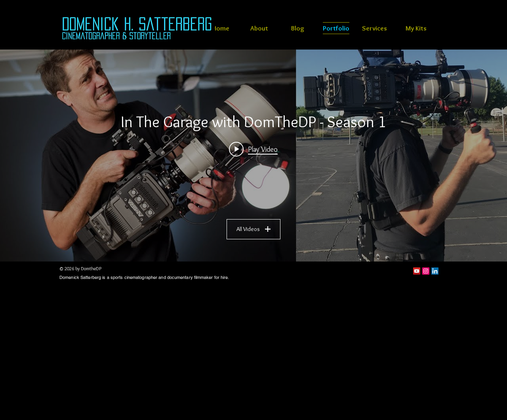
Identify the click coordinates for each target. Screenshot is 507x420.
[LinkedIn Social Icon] (435, 271)
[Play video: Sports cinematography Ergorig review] (254, 149)
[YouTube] (417, 271)
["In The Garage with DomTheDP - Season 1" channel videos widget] (253, 156)
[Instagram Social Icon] (426, 271)
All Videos (253, 229)
